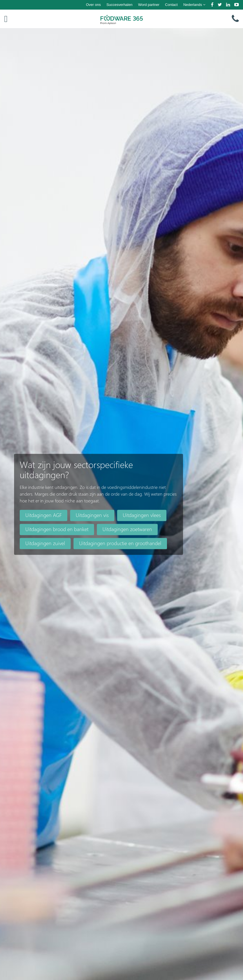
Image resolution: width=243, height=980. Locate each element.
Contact (171, 5)
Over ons (93, 5)
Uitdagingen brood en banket (57, 529)
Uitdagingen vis (92, 515)
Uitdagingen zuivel (45, 543)
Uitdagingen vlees (142, 515)
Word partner (149, 5)
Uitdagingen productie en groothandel (120, 543)
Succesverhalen (120, 5)
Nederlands (194, 5)
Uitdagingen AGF (44, 515)
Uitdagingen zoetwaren (127, 529)
